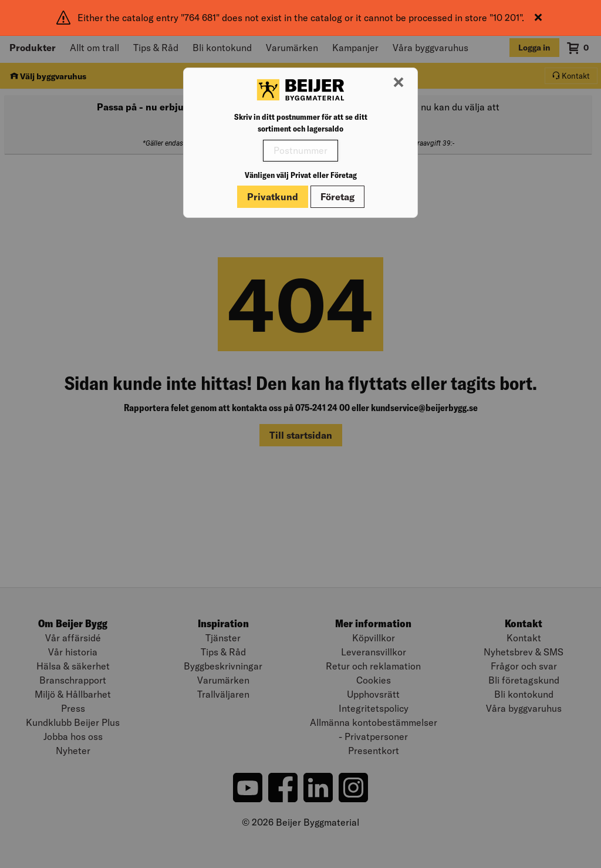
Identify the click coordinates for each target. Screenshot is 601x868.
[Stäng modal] (399, 83)
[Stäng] (538, 18)
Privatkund (273, 197)
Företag (337, 197)
